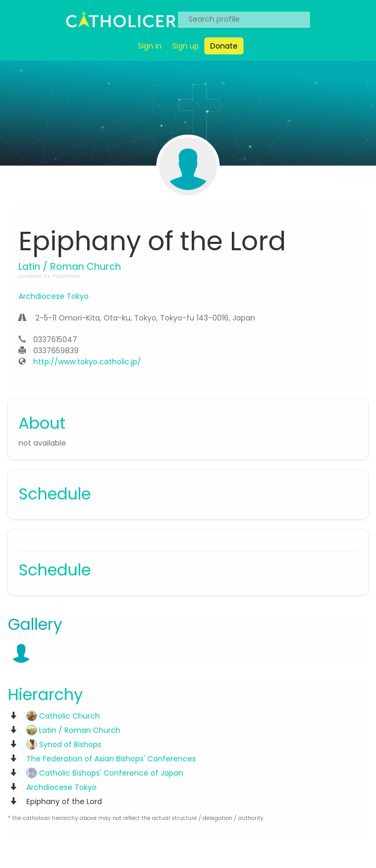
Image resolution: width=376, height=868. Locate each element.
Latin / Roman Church (73, 730)
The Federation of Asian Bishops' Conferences (111, 759)
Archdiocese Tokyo (54, 296)
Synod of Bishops (64, 744)
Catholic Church (63, 716)
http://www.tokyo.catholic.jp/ (87, 362)
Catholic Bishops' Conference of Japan (105, 773)
